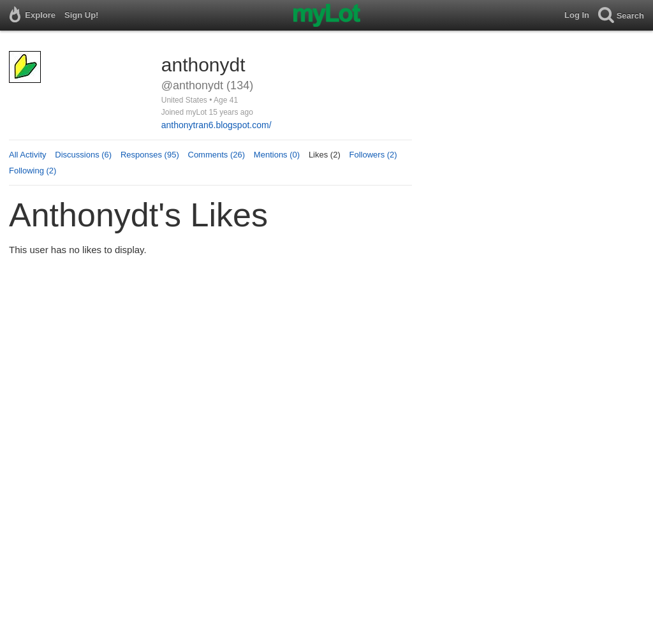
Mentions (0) (277, 155)
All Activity (28, 155)
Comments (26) (217, 155)
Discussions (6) (83, 155)
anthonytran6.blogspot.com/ (216, 125)
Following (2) (33, 171)
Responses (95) (150, 155)
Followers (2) (373, 155)
